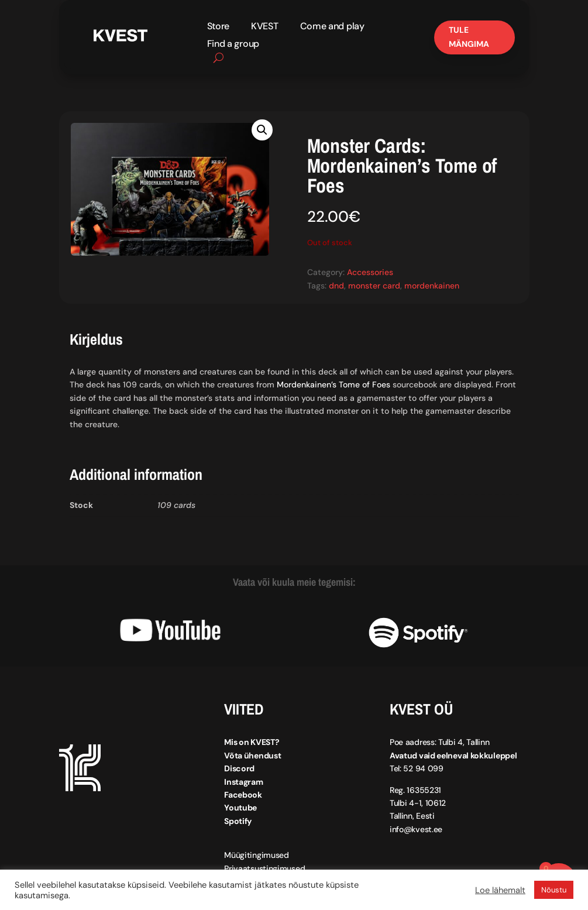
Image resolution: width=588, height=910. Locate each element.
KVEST (265, 27)
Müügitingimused (257, 855)
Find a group (233, 45)
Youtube (240, 808)
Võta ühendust (252, 756)
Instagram (243, 781)
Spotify (238, 821)
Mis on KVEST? (252, 742)
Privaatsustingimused (264, 868)
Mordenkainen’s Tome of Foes (333, 384)
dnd (336, 285)
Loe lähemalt (500, 890)
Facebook (243, 795)
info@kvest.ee (416, 829)
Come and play (332, 27)
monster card (374, 285)
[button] (262, 130)
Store (219, 27)
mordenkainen (432, 285)
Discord (239, 768)
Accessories (370, 272)
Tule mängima (469, 37)
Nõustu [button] (554, 890)
